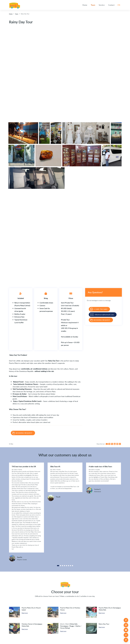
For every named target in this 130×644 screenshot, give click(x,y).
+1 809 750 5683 (100, 309)
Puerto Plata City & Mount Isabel (31, 609)
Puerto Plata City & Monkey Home (70, 609)
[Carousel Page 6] (69, 566)
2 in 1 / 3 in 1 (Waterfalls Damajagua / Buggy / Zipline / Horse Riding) (71, 626)
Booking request (24, 433)
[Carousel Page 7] (71, 566)
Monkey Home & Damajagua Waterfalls (32, 625)
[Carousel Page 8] (72, 566)
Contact (111, 5)
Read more (25, 613)
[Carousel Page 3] (63, 566)
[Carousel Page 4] (65, 566)
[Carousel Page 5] (67, 566)
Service (102, 5)
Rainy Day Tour (25, 14)
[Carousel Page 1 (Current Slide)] (58, 566)
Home (85, 5)
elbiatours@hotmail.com (104, 315)
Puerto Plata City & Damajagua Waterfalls (110, 609)
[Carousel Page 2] (61, 566)
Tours (93, 5)
